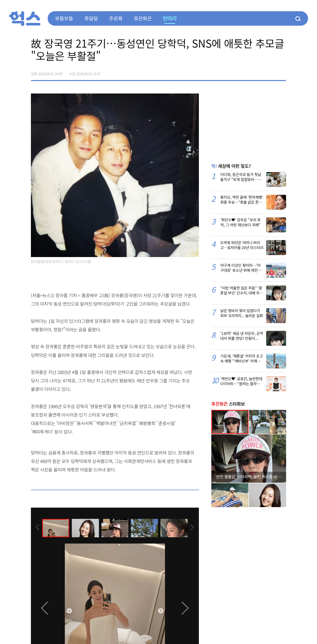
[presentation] (38, 528)
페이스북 (251, 72)
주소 (282, 72)
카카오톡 (272, 72)
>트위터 (261, 72)
